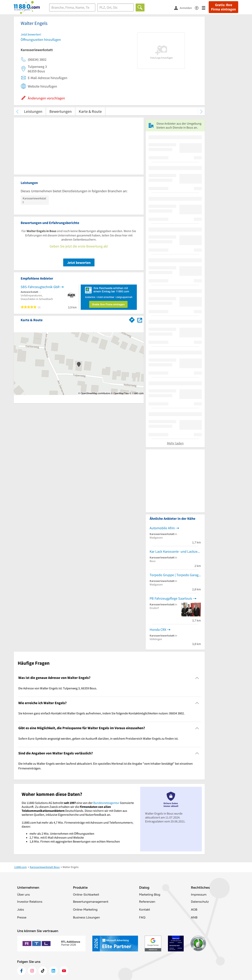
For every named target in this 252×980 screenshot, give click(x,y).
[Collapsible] (197, 678)
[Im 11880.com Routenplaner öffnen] (132, 319)
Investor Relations (30, 902)
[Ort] (115, 7)
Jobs (20, 910)
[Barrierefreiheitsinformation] (198, 8)
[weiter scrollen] (201, 111)
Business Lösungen (86, 917)
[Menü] (205, 8)
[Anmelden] (184, 8)
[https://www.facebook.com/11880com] (21, 971)
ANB (194, 917)
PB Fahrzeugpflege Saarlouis (171, 598)
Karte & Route (90, 111)
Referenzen (147, 902)
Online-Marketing (85, 910)
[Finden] (140, 7)
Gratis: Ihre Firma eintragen (223, 7)
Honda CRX (158, 630)
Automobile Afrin (162, 528)
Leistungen (33, 111)
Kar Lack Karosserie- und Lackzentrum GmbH (175, 551)
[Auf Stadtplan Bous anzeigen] (140, 320)
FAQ (142, 917)
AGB (194, 910)
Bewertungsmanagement (91, 902)
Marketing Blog (150, 895)
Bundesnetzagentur (106, 803)
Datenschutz (200, 902)
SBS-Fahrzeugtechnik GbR (40, 287)
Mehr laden (175, 443)
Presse (22, 917)
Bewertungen (61, 111)
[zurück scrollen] (17, 111)
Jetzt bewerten (79, 263)
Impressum (199, 895)
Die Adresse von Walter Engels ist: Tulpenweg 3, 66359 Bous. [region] (58, 688)
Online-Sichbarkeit (86, 895)
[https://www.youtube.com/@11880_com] (64, 971)
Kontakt (145, 910)
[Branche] (72, 7)
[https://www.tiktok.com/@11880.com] (43, 971)
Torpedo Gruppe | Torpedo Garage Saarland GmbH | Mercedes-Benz (175, 575)
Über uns (23, 895)
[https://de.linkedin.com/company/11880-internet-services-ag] (53, 971)
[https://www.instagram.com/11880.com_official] (32, 971)
